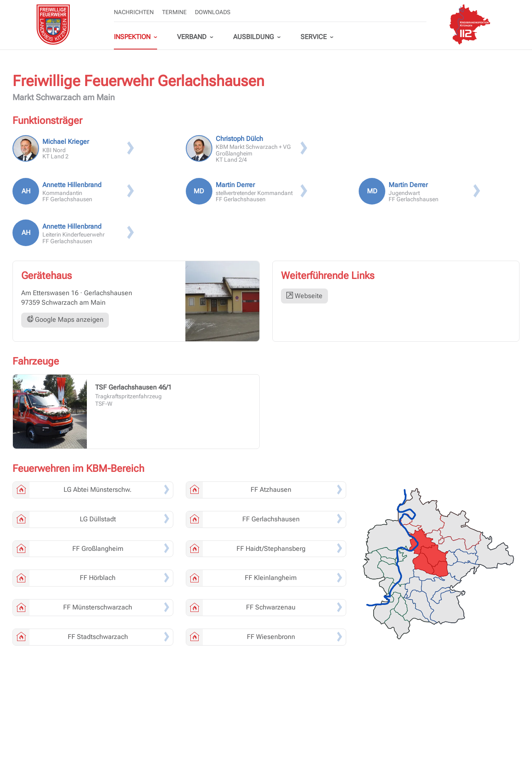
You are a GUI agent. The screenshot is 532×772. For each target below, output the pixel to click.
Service (314, 37)
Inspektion (132, 37)
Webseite (304, 296)
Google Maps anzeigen (65, 319)
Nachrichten (134, 12)
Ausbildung (254, 37)
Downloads (213, 12)
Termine (174, 12)
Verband (192, 37)
